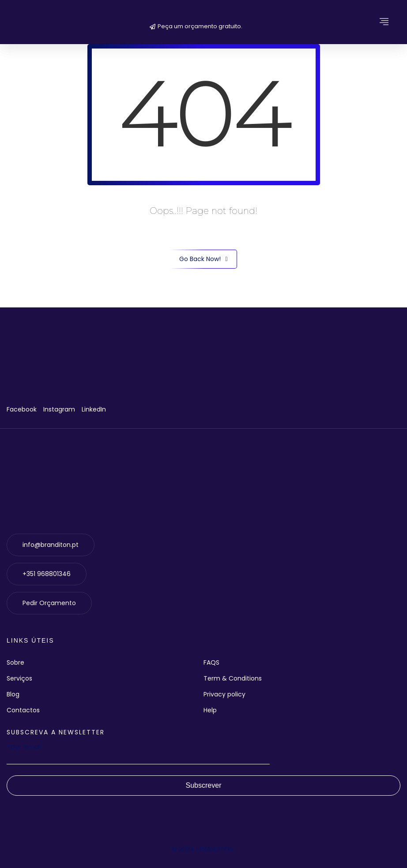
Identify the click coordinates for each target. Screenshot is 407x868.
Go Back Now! (203, 259)
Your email (138, 752)
